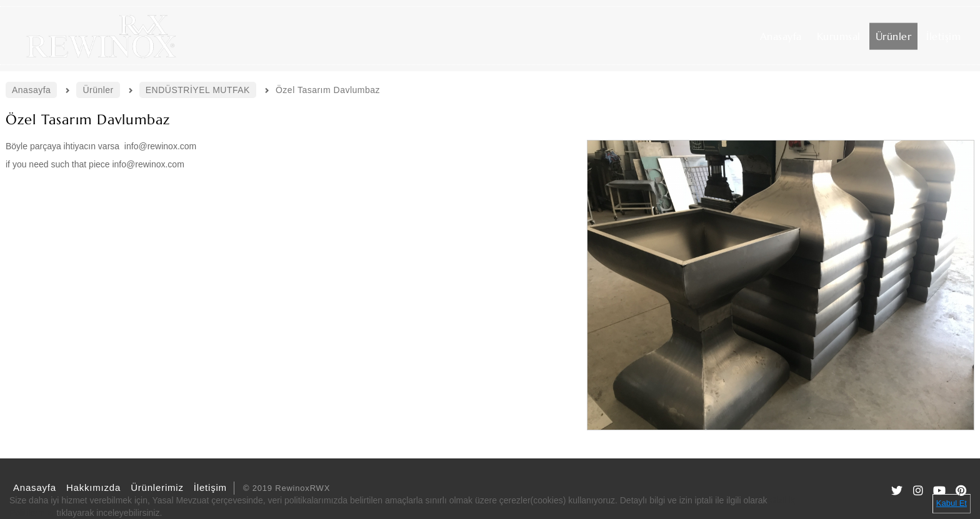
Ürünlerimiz (155, 487)
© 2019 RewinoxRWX (287, 488)
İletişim (208, 487)
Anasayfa (33, 487)
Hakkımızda (92, 487)
